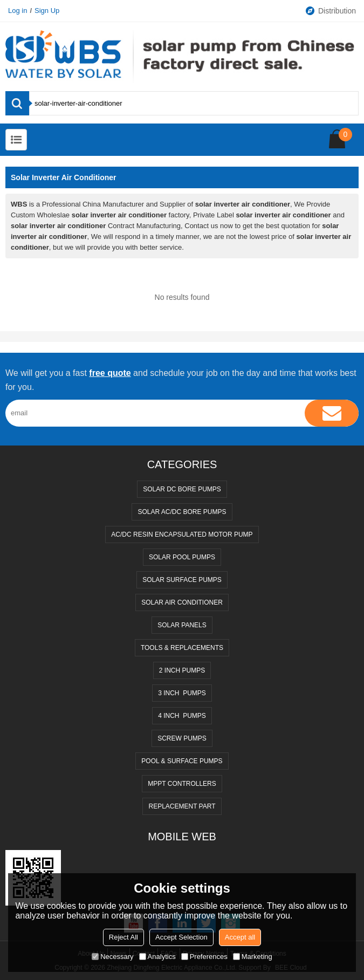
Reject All (123, 937)
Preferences (204, 957)
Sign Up (47, 11)
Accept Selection (181, 937)
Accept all (240, 937)
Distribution (330, 11)
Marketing (253, 957)
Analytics (157, 957)
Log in (18, 11)
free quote (110, 373)
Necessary (112, 957)
